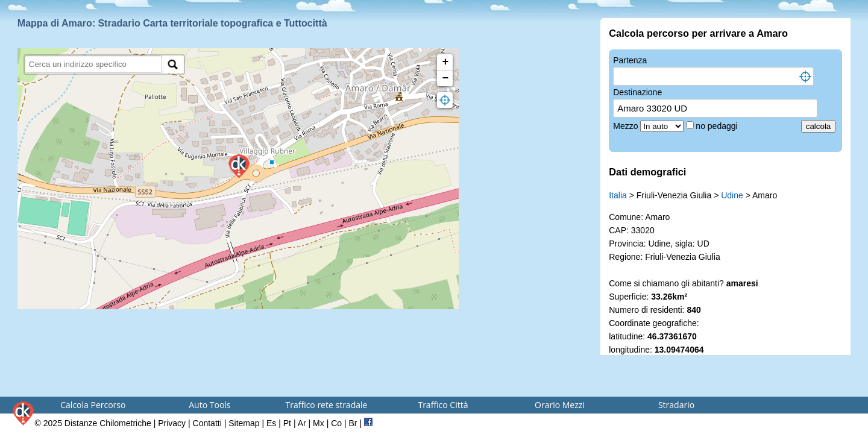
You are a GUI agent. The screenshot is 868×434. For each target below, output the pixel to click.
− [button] (446, 78)
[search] (94, 64)
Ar (302, 423)
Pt (287, 423)
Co (336, 423)
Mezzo (627, 126)
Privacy (172, 423)
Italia (618, 195)
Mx (319, 423)
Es (271, 423)
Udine (732, 195)
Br (353, 423)
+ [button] (446, 62)
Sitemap (244, 423)
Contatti (207, 423)
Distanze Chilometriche (108, 423)
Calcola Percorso (93, 405)
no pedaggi (718, 126)
